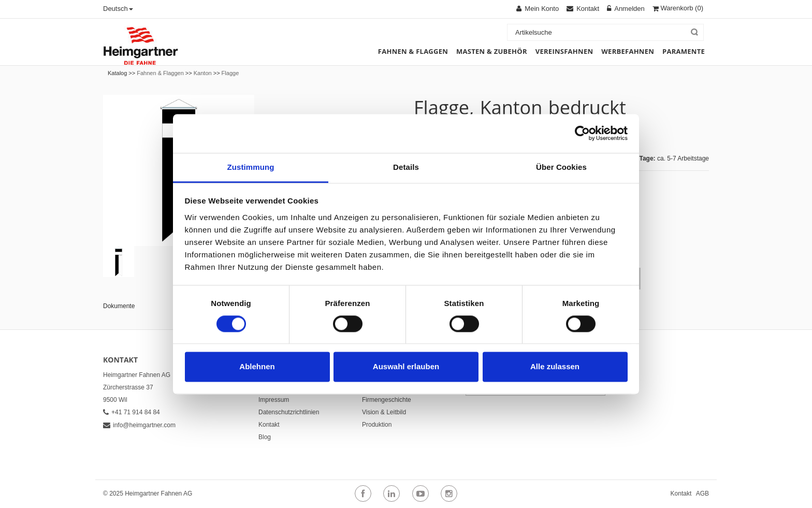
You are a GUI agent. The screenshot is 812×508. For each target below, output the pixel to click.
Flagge (230, 73)
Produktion (377, 425)
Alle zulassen (555, 367)
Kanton (203, 73)
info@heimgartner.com (139, 425)
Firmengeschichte (387, 400)
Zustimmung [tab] (251, 167)
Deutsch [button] (118, 9)
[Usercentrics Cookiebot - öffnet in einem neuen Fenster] (582, 133)
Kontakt (269, 425)
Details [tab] (406, 167)
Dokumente (119, 306)
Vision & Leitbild (384, 412)
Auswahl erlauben (406, 367)
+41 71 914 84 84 (132, 412)
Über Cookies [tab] (561, 167)
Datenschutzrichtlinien (289, 412)
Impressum (274, 400)
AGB (702, 494)
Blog (265, 437)
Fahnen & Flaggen (160, 73)
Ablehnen (257, 367)
